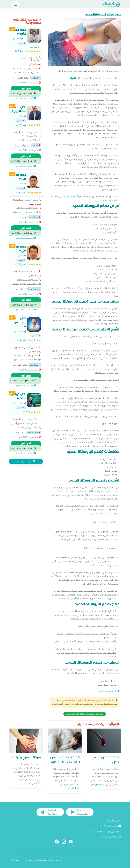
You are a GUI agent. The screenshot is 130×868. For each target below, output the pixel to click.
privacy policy (54, 860)
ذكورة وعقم (35, 64)
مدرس (22, 43)
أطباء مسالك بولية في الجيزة (107, 200)
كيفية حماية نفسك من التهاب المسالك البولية (65, 760)
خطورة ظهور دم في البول (105, 760)
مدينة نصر (35, 217)
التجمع (37, 145)
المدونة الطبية (114, 821)
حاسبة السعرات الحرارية (111, 837)
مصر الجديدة (34, 289)
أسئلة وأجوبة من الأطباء (111, 826)
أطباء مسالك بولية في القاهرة (65, 197)
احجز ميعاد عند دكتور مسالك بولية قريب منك (85, 714)
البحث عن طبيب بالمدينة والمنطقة (107, 832)
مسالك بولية (103, 691)
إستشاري (21, 121)
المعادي (36, 78)
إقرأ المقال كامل (97, 784)
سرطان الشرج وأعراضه (26, 757)
